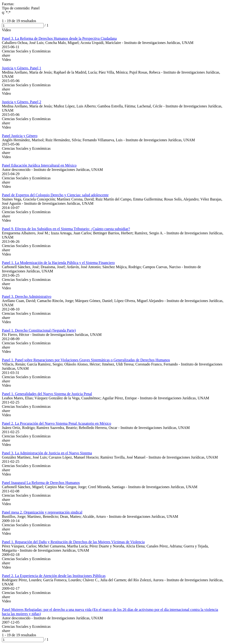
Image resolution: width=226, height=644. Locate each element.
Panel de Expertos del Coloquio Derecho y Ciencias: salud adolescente (55, 195)
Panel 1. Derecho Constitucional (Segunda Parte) (39, 330)
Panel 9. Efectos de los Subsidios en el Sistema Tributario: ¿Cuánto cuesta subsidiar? (66, 229)
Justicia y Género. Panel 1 (22, 68)
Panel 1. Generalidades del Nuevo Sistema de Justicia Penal (47, 394)
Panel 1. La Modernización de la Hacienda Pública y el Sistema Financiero (58, 263)
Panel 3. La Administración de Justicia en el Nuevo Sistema (47, 453)
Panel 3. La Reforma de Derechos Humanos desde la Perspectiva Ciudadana (59, 38)
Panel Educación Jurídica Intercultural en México (39, 165)
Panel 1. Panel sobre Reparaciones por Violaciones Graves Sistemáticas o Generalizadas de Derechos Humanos (86, 360)
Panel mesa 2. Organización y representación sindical (42, 512)
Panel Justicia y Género (20, 136)
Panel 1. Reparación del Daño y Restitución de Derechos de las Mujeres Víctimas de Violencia (73, 542)
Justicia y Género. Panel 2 (22, 102)
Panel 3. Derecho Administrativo (27, 296)
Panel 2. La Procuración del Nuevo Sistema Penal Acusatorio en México (56, 423)
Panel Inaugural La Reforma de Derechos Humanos (41, 483)
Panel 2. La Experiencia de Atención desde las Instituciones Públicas (54, 576)
